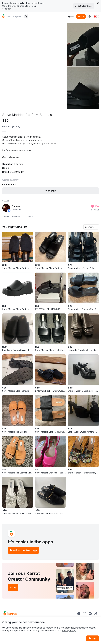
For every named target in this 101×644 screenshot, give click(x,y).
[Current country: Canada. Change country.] (96, 16)
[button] (91, 227)
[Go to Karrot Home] (10, 614)
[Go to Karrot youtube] (90, 614)
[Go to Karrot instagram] (85, 614)
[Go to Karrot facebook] (79, 614)
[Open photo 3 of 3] (83, 88)
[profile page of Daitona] (6, 208)
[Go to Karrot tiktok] (96, 614)
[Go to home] (3, 16)
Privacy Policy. (69, 631)
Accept (92, 638)
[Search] (26, 16)
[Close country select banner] (98, 3)
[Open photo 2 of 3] (83, 45)
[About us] (90, 16)
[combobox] (15, 16)
